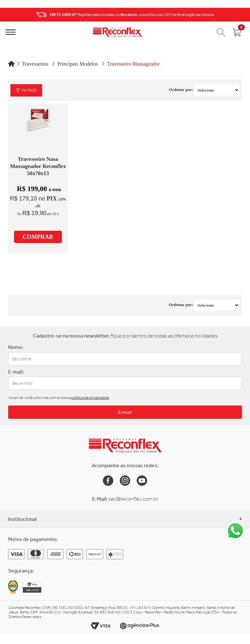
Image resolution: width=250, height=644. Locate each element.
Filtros (26, 90)
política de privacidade (90, 398)
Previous (7, 15)
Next (243, 15)
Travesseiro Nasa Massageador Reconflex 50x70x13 (38, 166)
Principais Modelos (77, 64)
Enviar (125, 412)
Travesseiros (35, 64)
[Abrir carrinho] (237, 32)
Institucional (125, 519)
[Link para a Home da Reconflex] (125, 445)
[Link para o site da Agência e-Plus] (140, 626)
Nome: (16, 347)
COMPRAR (38, 237)
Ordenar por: (181, 90)
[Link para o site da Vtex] (101, 626)
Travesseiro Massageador (133, 64)
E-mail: (16, 372)
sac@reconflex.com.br (133, 499)
